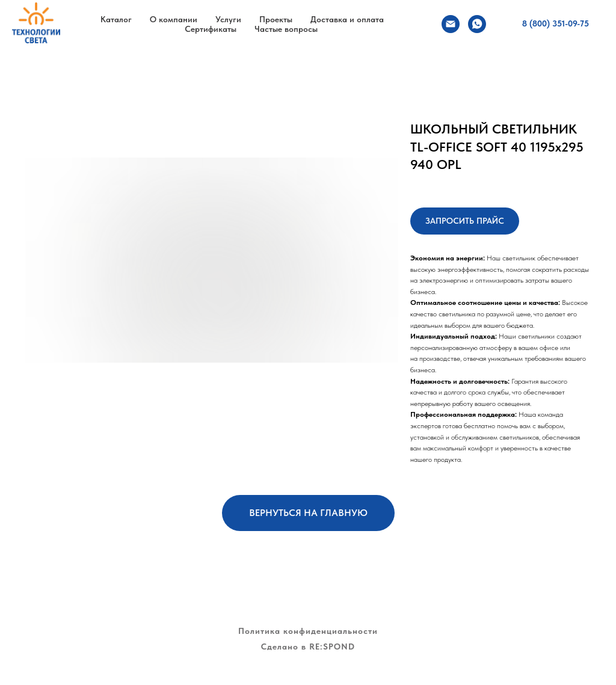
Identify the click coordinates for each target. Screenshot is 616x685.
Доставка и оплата (347, 19)
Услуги (228, 19)
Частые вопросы (286, 29)
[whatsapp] (477, 24)
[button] (465, 221)
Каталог (116, 19)
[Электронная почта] (451, 24)
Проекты (276, 19)
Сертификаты (211, 29)
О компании (174, 19)
